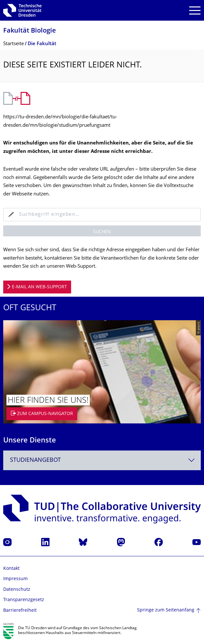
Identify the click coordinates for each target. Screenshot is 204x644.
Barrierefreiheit (20, 611)
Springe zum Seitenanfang (166, 610)
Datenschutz (17, 590)
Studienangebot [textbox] (35, 460)
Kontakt (11, 569)
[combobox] (102, 460)
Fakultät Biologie (30, 31)
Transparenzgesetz (24, 600)
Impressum (15, 579)
